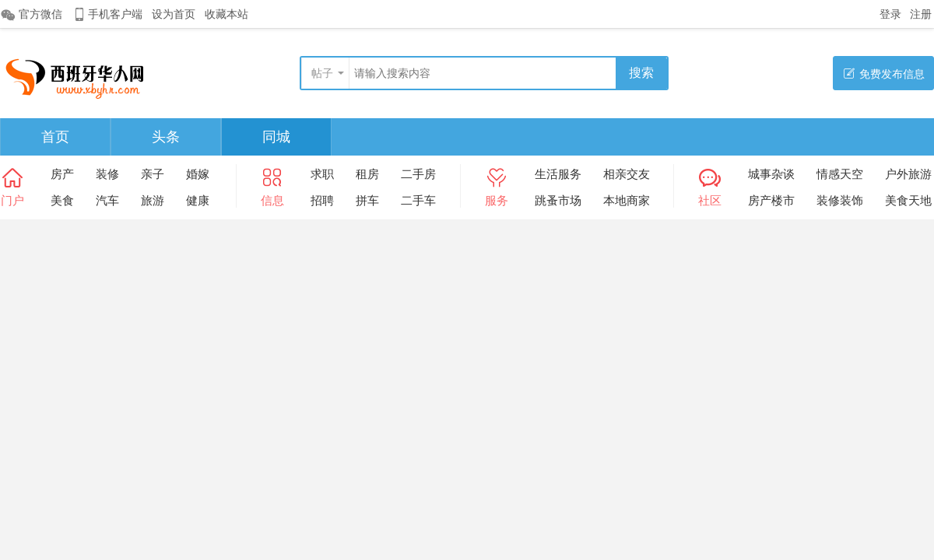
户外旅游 (908, 174)
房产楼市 (771, 200)
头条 (166, 137)
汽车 (107, 200)
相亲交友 (627, 174)
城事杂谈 (771, 174)
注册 (921, 14)
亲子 (153, 174)
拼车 (367, 200)
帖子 (322, 73)
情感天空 (840, 174)
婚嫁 (198, 174)
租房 (367, 174)
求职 (322, 174)
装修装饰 (840, 200)
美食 (62, 200)
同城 (276, 137)
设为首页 (174, 14)
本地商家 (627, 200)
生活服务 (558, 174)
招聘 (322, 200)
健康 (198, 200)
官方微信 (31, 15)
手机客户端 (107, 14)
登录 (890, 14)
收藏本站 (226, 14)
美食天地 (908, 200)
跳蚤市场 (558, 200)
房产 (62, 174)
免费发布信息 (884, 73)
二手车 (418, 200)
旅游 (153, 200)
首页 (55, 137)
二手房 (418, 174)
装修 (107, 174)
